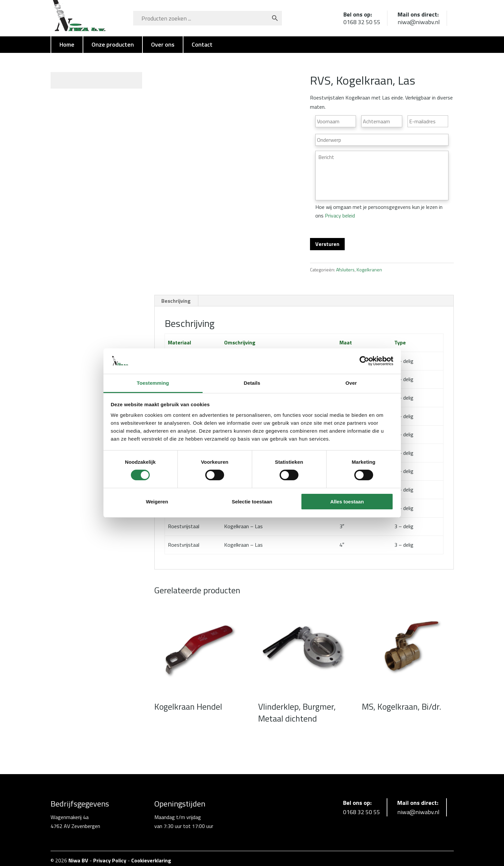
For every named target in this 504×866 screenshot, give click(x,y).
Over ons (163, 44)
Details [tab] (252, 383)
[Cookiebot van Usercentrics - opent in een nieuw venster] (364, 361)
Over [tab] (351, 383)
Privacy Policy (110, 856)
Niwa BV (78, 856)
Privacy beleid (340, 216)
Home (67, 44)
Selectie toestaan (252, 502)
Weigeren (157, 502)
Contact (202, 44)
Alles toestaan (347, 502)
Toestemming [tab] (153, 383)
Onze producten (113, 44)
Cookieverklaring (151, 856)
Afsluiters (345, 266)
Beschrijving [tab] (176, 296)
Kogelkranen (369, 266)
